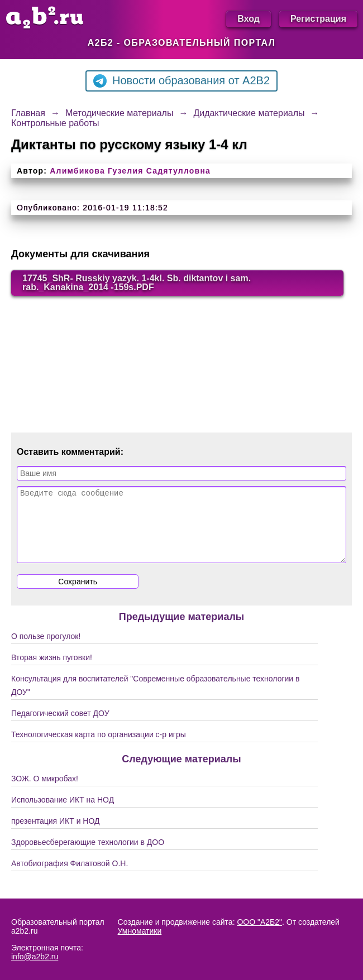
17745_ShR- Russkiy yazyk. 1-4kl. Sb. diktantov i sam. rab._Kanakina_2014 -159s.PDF (137, 283)
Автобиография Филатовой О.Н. (70, 877)
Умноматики (140, 931)
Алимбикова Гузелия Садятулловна (130, 171)
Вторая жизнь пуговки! (52, 671)
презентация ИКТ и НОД (56, 834)
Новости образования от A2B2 (181, 81)
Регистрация (318, 19)
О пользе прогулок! (46, 650)
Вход (249, 19)
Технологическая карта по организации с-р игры (99, 748)
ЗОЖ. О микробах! (45, 792)
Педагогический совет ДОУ (60, 727)
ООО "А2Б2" (259, 922)
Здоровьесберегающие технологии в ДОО (88, 856)
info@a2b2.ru (35, 957)
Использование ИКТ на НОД (63, 813)
